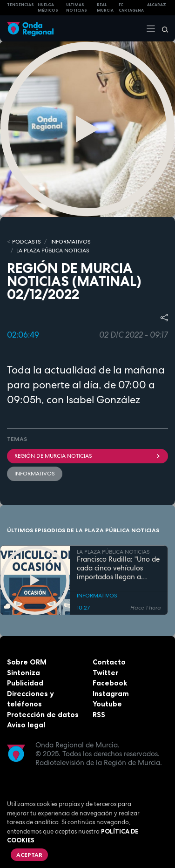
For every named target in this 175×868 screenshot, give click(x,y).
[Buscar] (162, 28)
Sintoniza (24, 673)
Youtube (107, 704)
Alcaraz (157, 5)
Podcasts (27, 242)
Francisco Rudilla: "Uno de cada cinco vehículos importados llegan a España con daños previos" (118, 568)
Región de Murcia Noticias (87, 456)
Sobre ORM (27, 662)
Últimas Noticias (77, 8)
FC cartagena (131, 8)
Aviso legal (26, 725)
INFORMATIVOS (71, 242)
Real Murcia (105, 8)
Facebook (110, 683)
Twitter (105, 673)
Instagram (111, 694)
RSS (99, 715)
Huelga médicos (48, 8)
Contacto (109, 662)
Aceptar (29, 855)
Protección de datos (43, 715)
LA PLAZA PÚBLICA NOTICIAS (53, 251)
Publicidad (25, 683)
